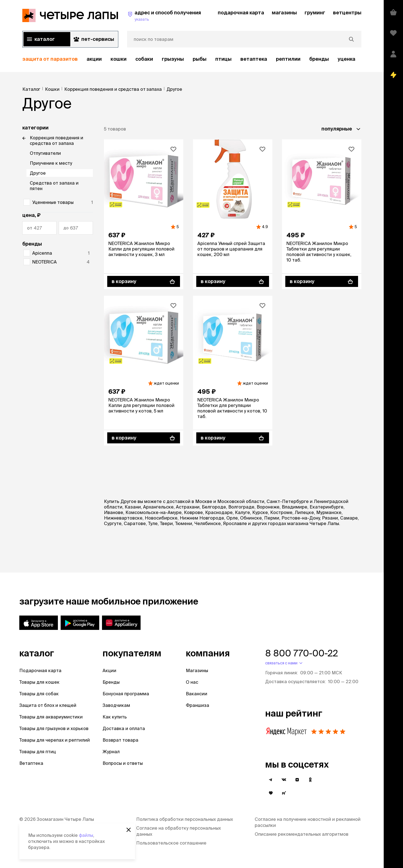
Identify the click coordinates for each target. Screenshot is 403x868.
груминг (315, 13)
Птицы (223, 59)
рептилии (288, 59)
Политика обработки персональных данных (185, 819)
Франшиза (198, 705)
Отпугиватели (45, 153)
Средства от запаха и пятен (54, 186)
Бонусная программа (126, 694)
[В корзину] (144, 281)
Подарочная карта (40, 670)
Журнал (111, 752)
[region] (192, 59)
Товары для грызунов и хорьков (54, 728)
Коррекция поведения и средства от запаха (57, 140)
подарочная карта (241, 13)
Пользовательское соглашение (171, 843)
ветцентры (347, 13)
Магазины (197, 670)
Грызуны (173, 59)
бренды (319, 59)
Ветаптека (254, 59)
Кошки (119, 59)
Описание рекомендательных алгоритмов (302, 834)
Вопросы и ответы (123, 763)
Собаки (144, 59)
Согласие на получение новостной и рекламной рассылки (308, 822)
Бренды (111, 682)
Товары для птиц (38, 752)
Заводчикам (116, 705)
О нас (192, 682)
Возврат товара (120, 740)
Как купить (115, 717)
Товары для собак (39, 694)
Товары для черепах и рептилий (55, 740)
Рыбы (200, 59)
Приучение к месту (51, 163)
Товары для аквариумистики (51, 717)
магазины (284, 13)
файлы (86, 835)
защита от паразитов (50, 59)
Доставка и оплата (124, 728)
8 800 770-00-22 (302, 653)
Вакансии (197, 694)
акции (94, 59)
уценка (346, 59)
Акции (109, 670)
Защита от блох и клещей (48, 705)
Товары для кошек (39, 682)
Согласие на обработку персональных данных (178, 831)
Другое (38, 173)
